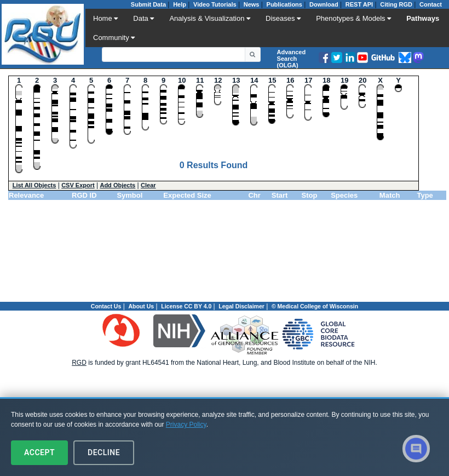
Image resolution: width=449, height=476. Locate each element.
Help (180, 4)
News (252, 4)
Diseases (283, 18)
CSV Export (78, 185)
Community (114, 38)
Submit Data (148, 4)
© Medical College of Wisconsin (315, 306)
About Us (141, 306)
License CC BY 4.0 (186, 306)
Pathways (423, 18)
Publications (284, 4)
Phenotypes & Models (353, 18)
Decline (104, 452)
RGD (79, 363)
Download (324, 4)
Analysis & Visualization (210, 18)
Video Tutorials (215, 4)
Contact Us (106, 306)
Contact (431, 4)
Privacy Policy (186, 425)
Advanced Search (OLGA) (292, 59)
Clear (148, 185)
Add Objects (117, 185)
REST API (359, 4)
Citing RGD (396, 4)
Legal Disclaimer (241, 306)
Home (105, 18)
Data (143, 18)
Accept (39, 452)
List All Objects (34, 185)
